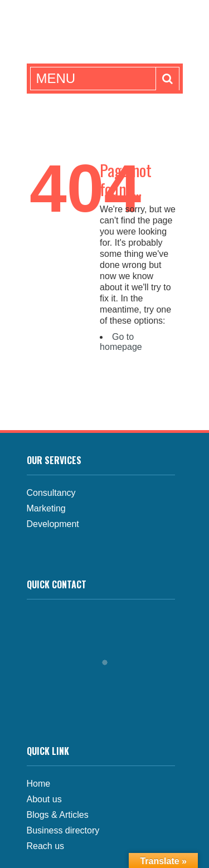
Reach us (46, 846)
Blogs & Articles (58, 815)
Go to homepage (121, 342)
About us (44, 799)
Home (39, 784)
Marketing (46, 508)
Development (53, 524)
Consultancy (51, 493)
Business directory (63, 830)
